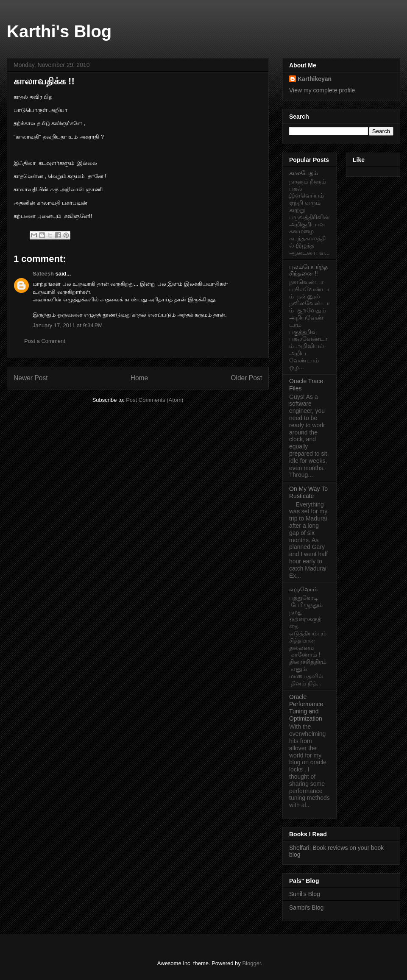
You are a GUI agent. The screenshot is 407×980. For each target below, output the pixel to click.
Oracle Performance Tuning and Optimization (306, 707)
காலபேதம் (304, 173)
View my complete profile (322, 90)
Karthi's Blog (59, 31)
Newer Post (31, 378)
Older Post (246, 378)
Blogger (251, 963)
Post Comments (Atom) (155, 400)
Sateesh (43, 274)
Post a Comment (45, 341)
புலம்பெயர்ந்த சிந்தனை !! (308, 270)
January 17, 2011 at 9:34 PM (68, 325)
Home (139, 378)
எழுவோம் (303, 589)
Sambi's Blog (306, 908)
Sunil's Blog (305, 894)
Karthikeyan (315, 79)
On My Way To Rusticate (308, 492)
